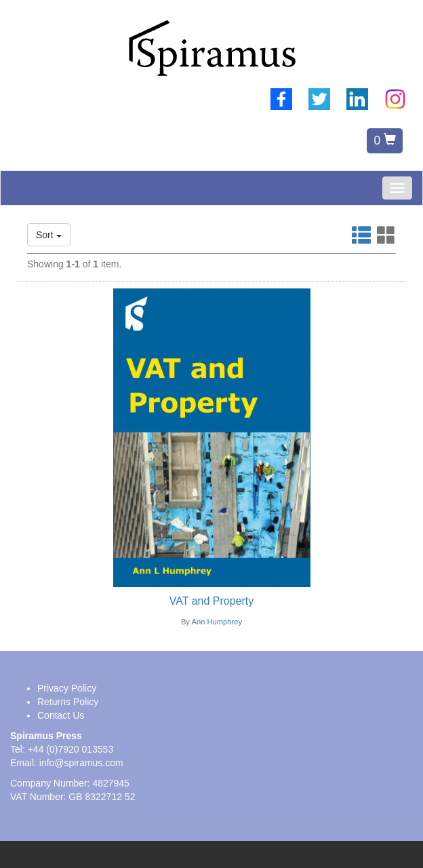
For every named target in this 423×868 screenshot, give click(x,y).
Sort (49, 235)
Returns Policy (68, 702)
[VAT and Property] (211, 602)
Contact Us (61, 715)
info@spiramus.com (81, 763)
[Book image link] (211, 438)
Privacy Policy (67, 688)
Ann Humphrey (217, 622)
